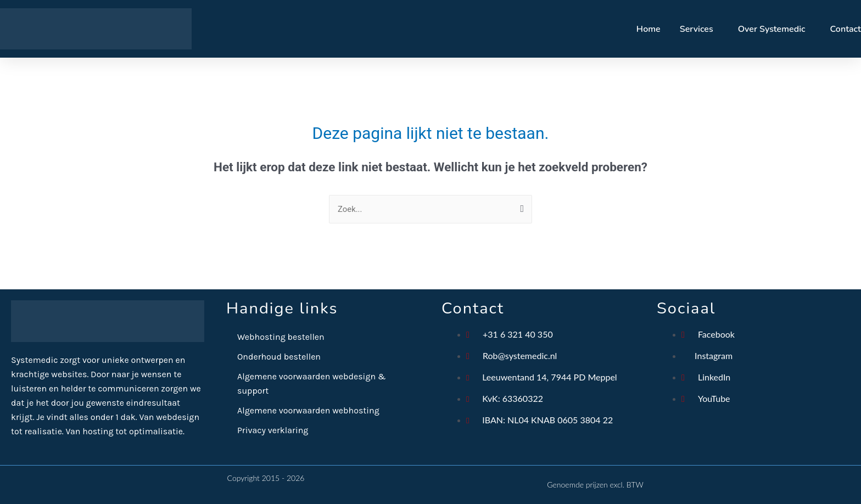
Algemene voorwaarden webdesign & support (312, 383)
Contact (846, 29)
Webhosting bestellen (281, 337)
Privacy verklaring (273, 430)
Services (697, 29)
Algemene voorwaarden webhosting (308, 410)
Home (648, 29)
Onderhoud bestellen (279, 357)
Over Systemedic (772, 29)
